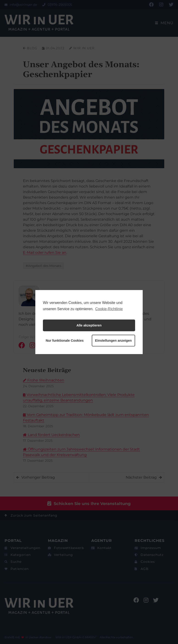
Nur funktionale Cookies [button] (65, 341)
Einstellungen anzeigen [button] (113, 341)
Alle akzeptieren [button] (89, 325)
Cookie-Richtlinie (109, 309)
